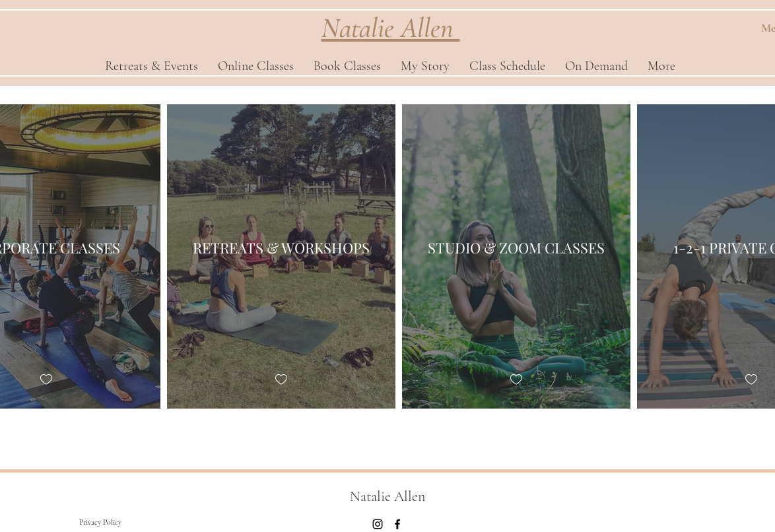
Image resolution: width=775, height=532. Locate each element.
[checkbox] (46, 380)
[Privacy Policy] (100, 522)
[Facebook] (397, 524)
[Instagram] (378, 524)
